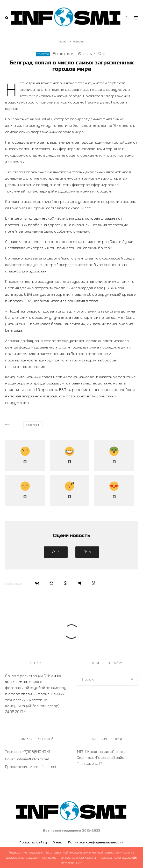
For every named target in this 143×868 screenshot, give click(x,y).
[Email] (51, 583)
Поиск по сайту (33, 842)
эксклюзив (34, 425)
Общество (43, 54)
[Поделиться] (37, 583)
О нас (58, 842)
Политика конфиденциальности (96, 842)
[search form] (102, 679)
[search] (132, 679)
